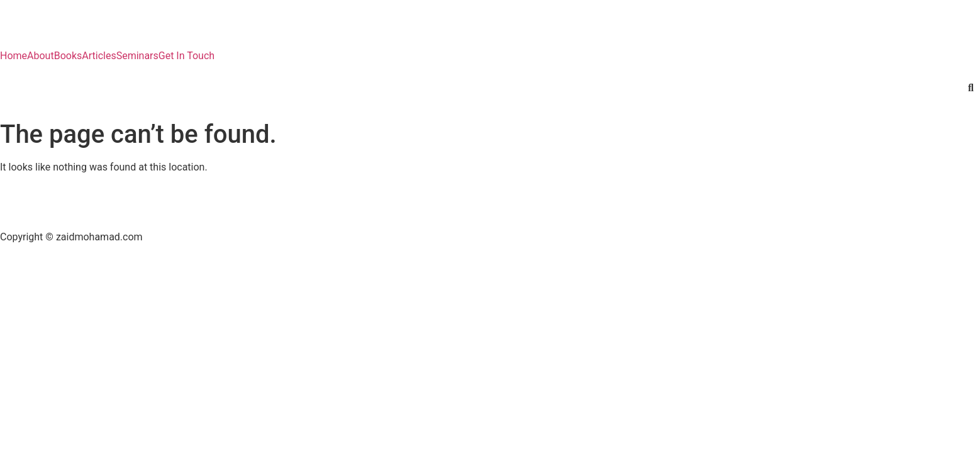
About (41, 56)
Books (68, 56)
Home (14, 56)
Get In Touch (187, 56)
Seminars (137, 56)
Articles (99, 56)
